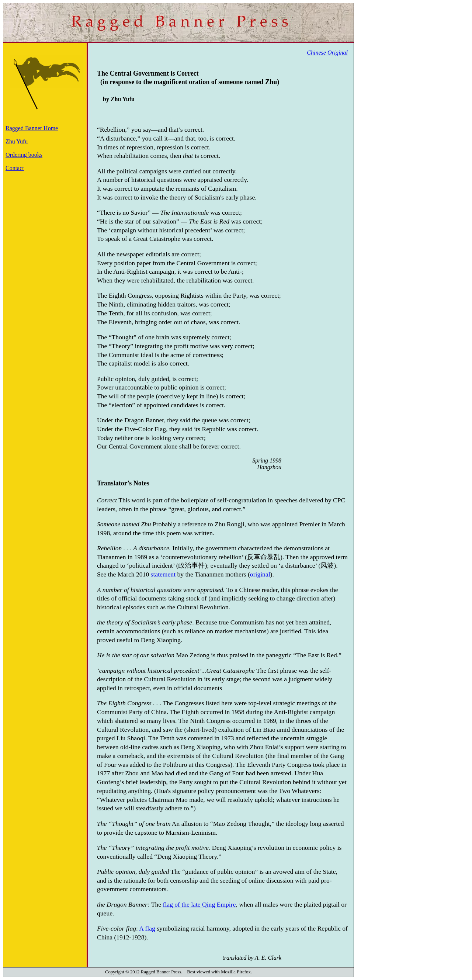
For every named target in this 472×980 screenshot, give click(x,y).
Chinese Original (327, 53)
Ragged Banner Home (32, 128)
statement (163, 574)
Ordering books (24, 155)
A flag (147, 928)
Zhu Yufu (17, 141)
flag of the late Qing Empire (199, 904)
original (260, 574)
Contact (15, 168)
